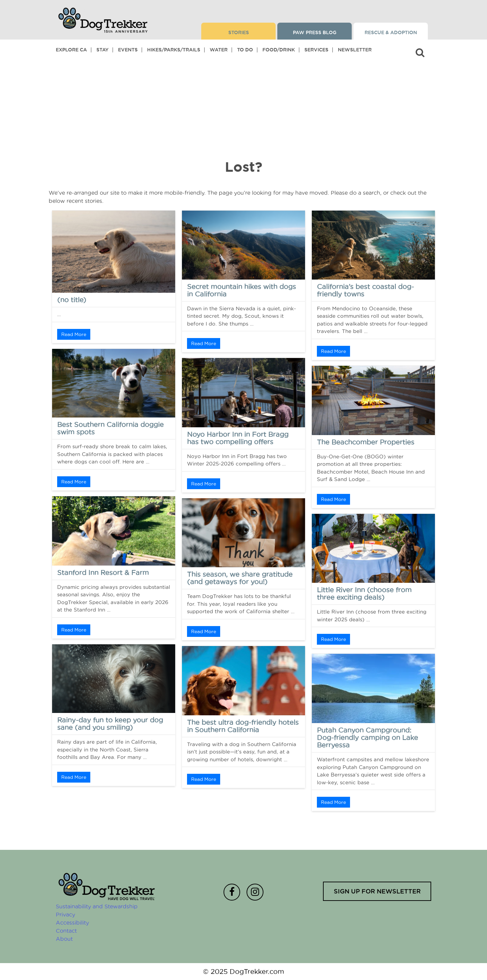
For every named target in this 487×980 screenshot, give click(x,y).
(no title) (72, 300)
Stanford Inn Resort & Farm (103, 573)
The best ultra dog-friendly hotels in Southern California (243, 726)
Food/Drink (279, 50)
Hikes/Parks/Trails (174, 50)
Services (316, 50)
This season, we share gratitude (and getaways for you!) (240, 578)
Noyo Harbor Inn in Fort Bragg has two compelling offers (238, 438)
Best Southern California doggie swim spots (110, 428)
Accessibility (72, 923)
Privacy (65, 914)
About (64, 939)
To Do (245, 50)
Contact (66, 931)
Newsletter (355, 50)
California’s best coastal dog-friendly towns (365, 290)
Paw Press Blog (315, 32)
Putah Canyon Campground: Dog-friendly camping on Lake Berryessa (367, 738)
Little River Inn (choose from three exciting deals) (364, 594)
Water (219, 50)
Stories (239, 32)
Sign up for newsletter (377, 891)
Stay (102, 50)
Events (128, 50)
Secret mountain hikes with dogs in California (241, 290)
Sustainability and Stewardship (97, 906)
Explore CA (71, 50)
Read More (74, 334)
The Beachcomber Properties (366, 442)
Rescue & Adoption (391, 32)
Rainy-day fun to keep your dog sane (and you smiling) (110, 724)
